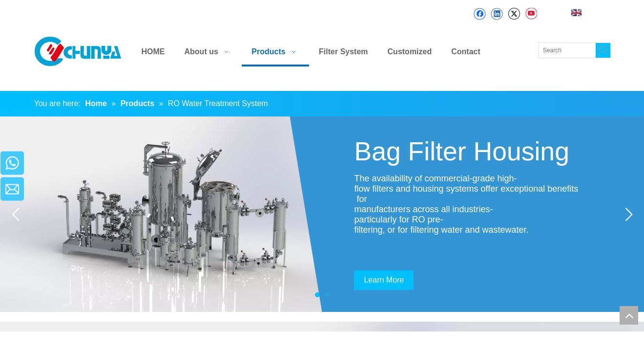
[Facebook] (480, 14)
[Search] (568, 50)
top (629, 315)
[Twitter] (514, 14)
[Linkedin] (497, 14)
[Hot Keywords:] (603, 50)
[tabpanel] (322, 214)
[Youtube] (531, 14)
